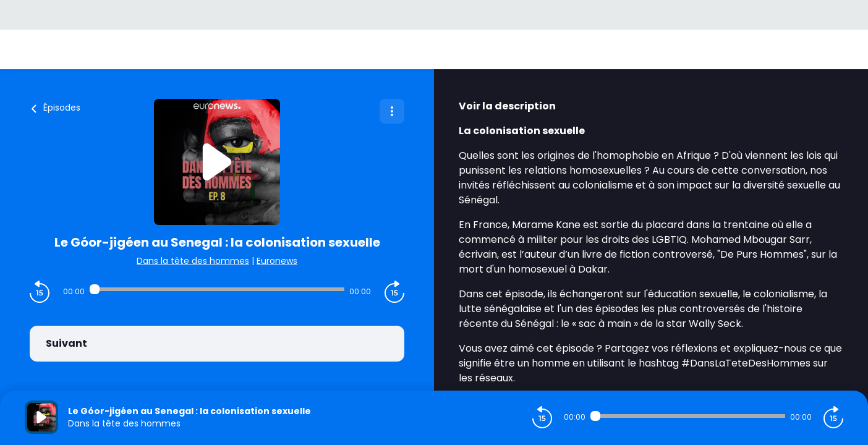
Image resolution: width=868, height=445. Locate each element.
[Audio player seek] (217, 289)
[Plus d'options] (392, 111)
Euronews (277, 261)
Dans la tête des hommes (193, 261)
